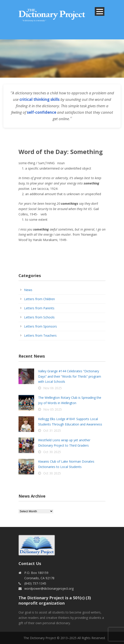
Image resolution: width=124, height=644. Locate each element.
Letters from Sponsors (40, 326)
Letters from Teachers (40, 335)
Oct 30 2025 (52, 452)
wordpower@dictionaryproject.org (49, 588)
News (28, 290)
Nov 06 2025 (53, 388)
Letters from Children (39, 299)
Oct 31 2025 (52, 430)
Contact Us (30, 563)
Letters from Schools (39, 317)
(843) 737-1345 (35, 583)
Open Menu (100, 11)
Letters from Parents (39, 308)
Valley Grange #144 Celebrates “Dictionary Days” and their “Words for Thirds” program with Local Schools (70, 376)
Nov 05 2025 (53, 409)
